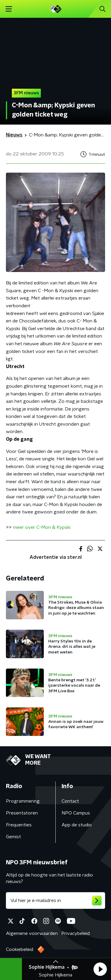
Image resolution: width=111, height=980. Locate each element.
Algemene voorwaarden (32, 933)
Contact (70, 801)
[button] (100, 969)
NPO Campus (76, 813)
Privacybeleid (75, 933)
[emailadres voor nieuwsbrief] (55, 901)
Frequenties (19, 825)
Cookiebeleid (20, 949)
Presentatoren (22, 813)
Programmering (23, 801)
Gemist (13, 837)
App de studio (77, 825)
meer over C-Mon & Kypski (42, 527)
